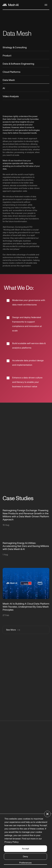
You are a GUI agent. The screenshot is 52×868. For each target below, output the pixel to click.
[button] (47, 814)
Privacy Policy (12, 842)
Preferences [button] (25, 863)
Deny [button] (25, 857)
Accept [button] (25, 849)
